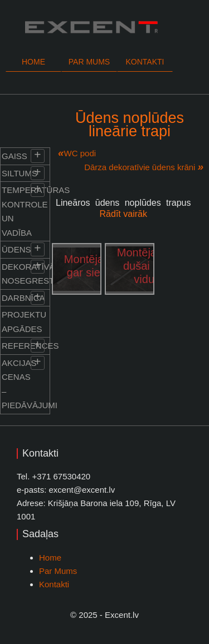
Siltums (20, 173)
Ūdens (16, 249)
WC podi (80, 153)
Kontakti (145, 62)
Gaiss (14, 156)
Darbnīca (23, 298)
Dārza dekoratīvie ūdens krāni (140, 167)
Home (33, 62)
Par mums (89, 62)
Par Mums (58, 571)
